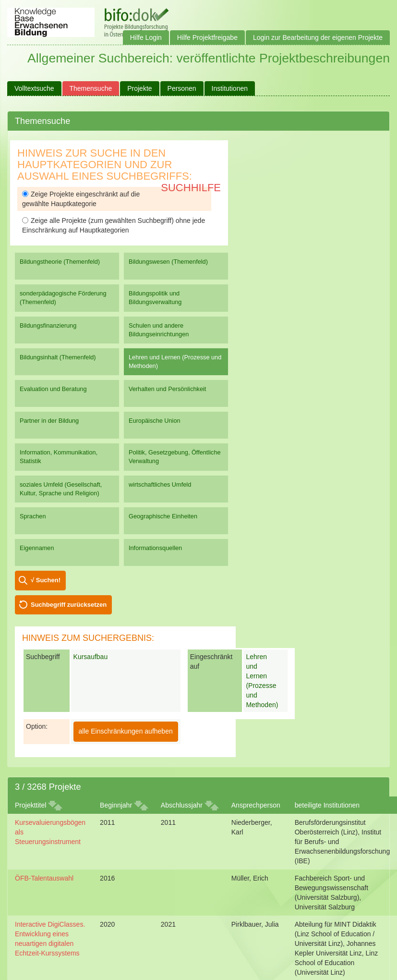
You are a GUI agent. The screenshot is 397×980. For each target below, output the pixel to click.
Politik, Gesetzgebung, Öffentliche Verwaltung (175, 457)
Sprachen (33, 516)
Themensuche (91, 88)
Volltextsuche (34, 88)
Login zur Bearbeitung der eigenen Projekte (318, 37)
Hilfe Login (146, 37)
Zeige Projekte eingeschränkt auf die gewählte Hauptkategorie (81, 199)
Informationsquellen (155, 548)
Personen (182, 88)
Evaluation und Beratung (53, 389)
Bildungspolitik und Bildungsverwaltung (155, 298)
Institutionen (230, 88)
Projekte (139, 88)
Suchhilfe (191, 188)
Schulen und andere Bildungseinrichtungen (159, 330)
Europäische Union (155, 421)
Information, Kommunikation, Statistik (59, 457)
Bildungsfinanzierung (48, 325)
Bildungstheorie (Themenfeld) (60, 262)
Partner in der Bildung (49, 421)
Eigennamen (37, 548)
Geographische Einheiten (163, 516)
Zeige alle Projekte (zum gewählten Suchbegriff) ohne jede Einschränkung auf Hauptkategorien (114, 225)
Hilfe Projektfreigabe (207, 37)
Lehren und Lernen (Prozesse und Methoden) (175, 361)
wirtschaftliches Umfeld (160, 484)
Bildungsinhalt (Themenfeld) (58, 357)
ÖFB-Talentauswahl (44, 878)
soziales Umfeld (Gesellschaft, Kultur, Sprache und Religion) (61, 489)
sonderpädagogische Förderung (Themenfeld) (63, 298)
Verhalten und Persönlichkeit (167, 389)
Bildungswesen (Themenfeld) (168, 262)
